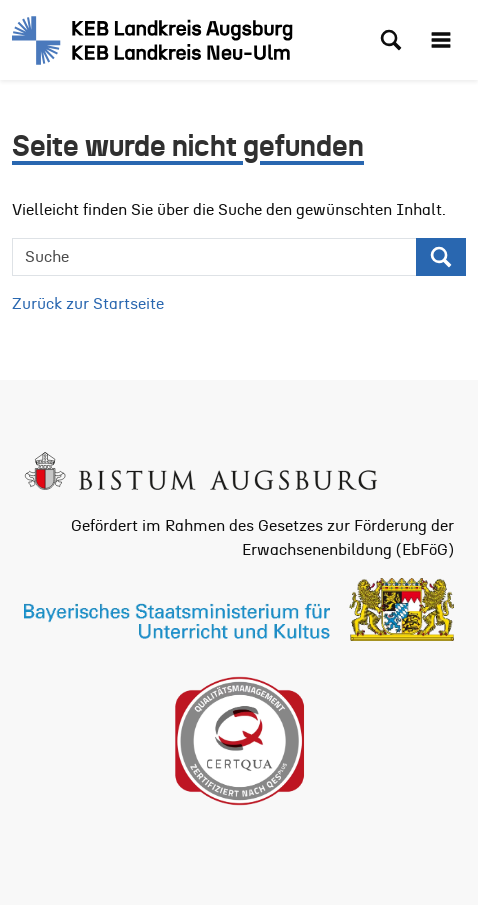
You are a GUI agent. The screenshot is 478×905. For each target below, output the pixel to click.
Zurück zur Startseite (88, 304)
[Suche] (214, 257)
